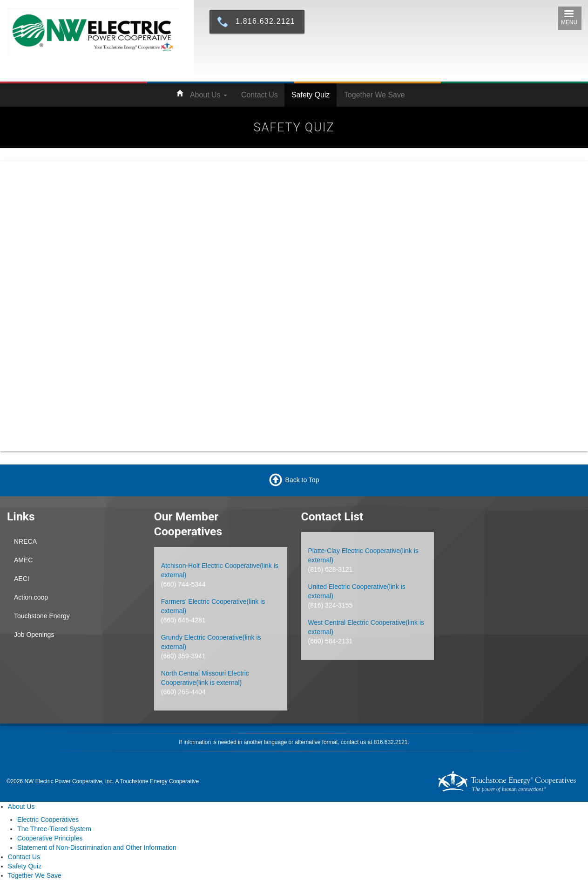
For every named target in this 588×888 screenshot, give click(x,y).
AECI (22, 579)
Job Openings (34, 635)
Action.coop (31, 597)
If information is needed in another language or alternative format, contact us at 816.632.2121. (294, 742)
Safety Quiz (311, 95)
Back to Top (302, 479)
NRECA (25, 541)
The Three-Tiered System (54, 829)
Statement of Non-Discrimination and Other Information (97, 847)
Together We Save (375, 95)
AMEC (23, 560)
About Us (209, 95)
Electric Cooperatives (48, 820)
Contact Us (260, 95)
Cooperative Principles (50, 838)
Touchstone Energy (42, 616)
